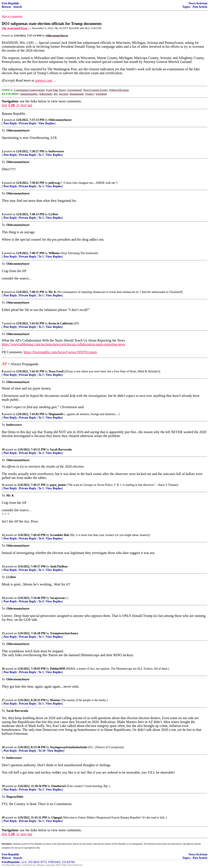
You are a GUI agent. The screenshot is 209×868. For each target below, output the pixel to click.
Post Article (200, 7)
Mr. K (52, 292)
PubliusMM (58, 669)
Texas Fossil (56, 371)
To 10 (42, 751)
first (5, 105)
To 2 (41, 453)
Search (18, 7)
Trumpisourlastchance (64, 633)
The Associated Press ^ (16, 28)
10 (3, 450)
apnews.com (44, 80)
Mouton (55, 700)
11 (3, 485)
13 (3, 566)
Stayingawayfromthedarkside (69, 747)
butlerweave (56, 151)
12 (3, 535)
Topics (186, 7)
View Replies (46, 123)
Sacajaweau (58, 598)
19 (3, 786)
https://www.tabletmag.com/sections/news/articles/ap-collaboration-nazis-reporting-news (63, 344)
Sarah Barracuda (61, 450)
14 (3, 598)
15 (3, 633)
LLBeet (53, 214)
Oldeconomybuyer (60, 120)
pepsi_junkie (58, 485)
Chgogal (57, 818)
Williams (54, 253)
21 (18, 105)
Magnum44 (56, 414)
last (30, 105)
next (24, 105)
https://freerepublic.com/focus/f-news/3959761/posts (60, 352)
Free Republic (11, 3)
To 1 (41, 155)
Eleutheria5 (59, 786)
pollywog (54, 183)
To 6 (41, 538)
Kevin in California (61, 323)
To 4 (41, 601)
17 (3, 700)
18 (3, 747)
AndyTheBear (59, 566)
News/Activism (198, 3)
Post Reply (10, 123)
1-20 (11, 105)
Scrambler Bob (60, 535)
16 (3, 669)
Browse (6, 7)
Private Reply (28, 123)
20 (3, 818)
